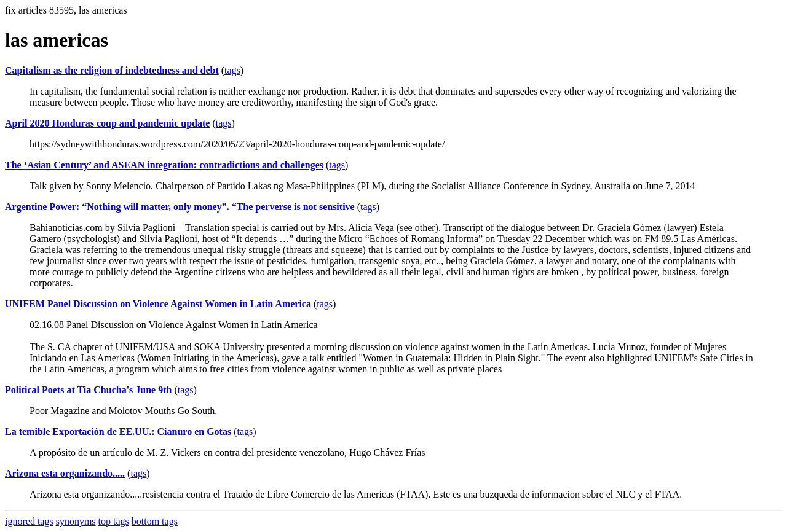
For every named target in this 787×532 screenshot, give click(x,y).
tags (232, 70)
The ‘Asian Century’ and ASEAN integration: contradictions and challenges (164, 165)
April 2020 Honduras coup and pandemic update (107, 123)
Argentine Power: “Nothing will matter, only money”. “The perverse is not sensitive (180, 207)
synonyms (76, 521)
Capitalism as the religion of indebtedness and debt (112, 70)
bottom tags (155, 521)
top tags (114, 521)
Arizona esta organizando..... (65, 473)
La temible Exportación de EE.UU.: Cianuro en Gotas (118, 432)
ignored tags (29, 521)
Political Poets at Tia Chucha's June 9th (88, 390)
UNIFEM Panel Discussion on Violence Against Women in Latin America (158, 304)
